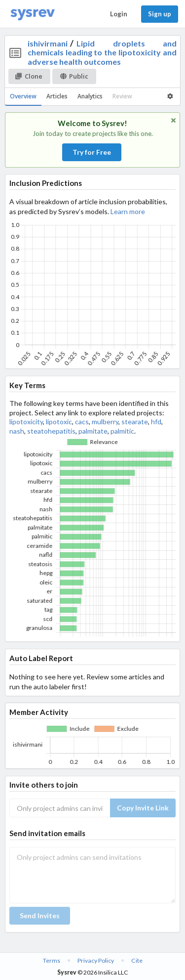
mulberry (105, 422)
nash (17, 431)
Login (119, 14)
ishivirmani (48, 43)
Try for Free (92, 152)
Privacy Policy (96, 960)
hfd (156, 422)
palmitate (93, 431)
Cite (137, 960)
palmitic (122, 431)
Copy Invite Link (143, 808)
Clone (29, 76)
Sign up (160, 14)
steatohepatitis (51, 431)
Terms (52, 960)
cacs (82, 422)
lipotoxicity (26, 422)
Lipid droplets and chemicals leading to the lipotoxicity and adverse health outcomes (102, 52)
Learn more (128, 211)
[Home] (33, 14)
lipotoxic (59, 422)
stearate (135, 422)
